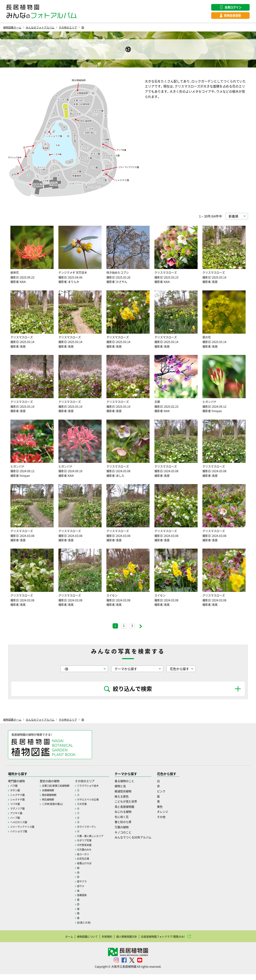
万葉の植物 (135, 835)
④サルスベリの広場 (98, 807)
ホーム (58, 942)
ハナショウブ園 (20, 839)
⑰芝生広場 (92, 865)
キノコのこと (137, 840)
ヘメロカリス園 (20, 830)
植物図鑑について (79, 942)
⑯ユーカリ (92, 861)
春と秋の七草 (137, 830)
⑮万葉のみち (94, 856)
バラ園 (14, 794)
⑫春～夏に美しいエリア (101, 843)
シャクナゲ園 (19, 807)
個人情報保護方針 (126, 942)
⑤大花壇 (91, 812)
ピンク (180, 799)
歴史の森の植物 (55, 789)
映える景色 (135, 804)
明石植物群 (53, 807)
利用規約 (102, 942)
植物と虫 (134, 794)
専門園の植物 (18, 789)
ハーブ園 (16, 825)
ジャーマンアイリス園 (24, 834)
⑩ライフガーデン (97, 834)
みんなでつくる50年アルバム (148, 845)
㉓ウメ (90, 892)
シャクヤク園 (19, 803)
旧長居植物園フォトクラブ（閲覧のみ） (170, 942)
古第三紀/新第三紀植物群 (62, 794)
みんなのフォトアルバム (48, 29)
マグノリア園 (19, 816)
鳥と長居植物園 (139, 814)
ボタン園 (16, 798)
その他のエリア (81, 29)
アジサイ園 (17, 821)
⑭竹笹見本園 (94, 852)
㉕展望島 (91, 901)
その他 (180, 825)
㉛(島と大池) (93, 928)
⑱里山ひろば (94, 870)
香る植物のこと (139, 789)
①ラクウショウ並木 (98, 794)
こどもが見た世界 (140, 809)
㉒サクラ (91, 888)
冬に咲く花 (135, 825)
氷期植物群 (53, 798)
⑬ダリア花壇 (94, 847)
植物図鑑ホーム (14, 29)
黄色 (178, 814)
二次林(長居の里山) (58, 812)
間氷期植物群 (54, 803)
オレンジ (181, 820)
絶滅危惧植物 (137, 799)
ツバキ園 (16, 812)
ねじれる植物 (137, 820)
